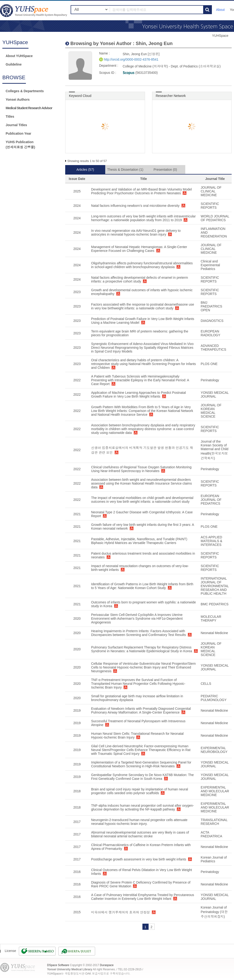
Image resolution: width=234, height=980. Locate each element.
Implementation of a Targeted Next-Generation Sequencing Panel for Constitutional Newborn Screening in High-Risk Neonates (141, 764)
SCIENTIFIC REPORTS (210, 206)
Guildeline (14, 64)
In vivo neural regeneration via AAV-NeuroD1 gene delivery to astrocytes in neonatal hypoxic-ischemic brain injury (136, 233)
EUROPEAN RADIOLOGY (211, 333)
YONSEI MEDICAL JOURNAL (215, 394)
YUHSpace (220, 36)
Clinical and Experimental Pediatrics (210, 265)
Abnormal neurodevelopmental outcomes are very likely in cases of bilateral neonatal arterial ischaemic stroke (140, 834)
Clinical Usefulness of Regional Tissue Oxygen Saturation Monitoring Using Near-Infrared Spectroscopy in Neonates (141, 469)
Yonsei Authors (18, 100)
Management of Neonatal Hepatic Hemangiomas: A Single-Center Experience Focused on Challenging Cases (139, 249)
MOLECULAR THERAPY (211, 619)
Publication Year (18, 133)
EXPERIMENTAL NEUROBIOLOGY (214, 750)
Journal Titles (16, 125)
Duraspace (107, 965)
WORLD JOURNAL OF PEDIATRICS (215, 218)
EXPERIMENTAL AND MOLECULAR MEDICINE (215, 791)
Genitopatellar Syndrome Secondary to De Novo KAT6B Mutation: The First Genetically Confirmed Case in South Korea (142, 777)
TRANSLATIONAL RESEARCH (214, 822)
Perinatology (210, 380)
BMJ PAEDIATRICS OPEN (212, 306)
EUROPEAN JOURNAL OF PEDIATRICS (211, 500)
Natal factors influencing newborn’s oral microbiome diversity (135, 206)
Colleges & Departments (25, 91)
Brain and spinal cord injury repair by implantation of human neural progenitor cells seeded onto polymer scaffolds (140, 791)
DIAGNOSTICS (212, 321)
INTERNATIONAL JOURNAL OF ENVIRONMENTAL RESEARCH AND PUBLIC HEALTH (215, 586)
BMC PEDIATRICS (215, 604)
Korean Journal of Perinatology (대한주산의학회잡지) (214, 912)
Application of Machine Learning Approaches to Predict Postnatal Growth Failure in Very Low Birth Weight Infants (138, 394)
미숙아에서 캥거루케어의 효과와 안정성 (121, 912)
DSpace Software (58, 965)
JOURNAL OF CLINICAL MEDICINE (211, 191)
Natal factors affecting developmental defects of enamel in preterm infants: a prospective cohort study (139, 279)
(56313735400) (140, 73)
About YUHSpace (19, 56)
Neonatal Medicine (214, 633)
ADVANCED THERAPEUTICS (214, 348)
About (220, 10)
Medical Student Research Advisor (29, 108)
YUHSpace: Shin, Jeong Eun (34, 10)
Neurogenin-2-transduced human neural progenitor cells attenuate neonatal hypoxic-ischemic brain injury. (139, 822)
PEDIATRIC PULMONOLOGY (214, 698)
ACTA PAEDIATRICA (212, 834)
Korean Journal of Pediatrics (214, 859)
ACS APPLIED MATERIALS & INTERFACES (212, 541)
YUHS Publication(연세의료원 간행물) (20, 145)
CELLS (206, 684)
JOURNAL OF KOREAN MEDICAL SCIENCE (211, 411)
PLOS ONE (209, 364)
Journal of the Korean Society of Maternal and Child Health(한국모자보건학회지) (215, 450)
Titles (10, 116)
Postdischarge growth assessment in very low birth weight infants (139, 859)
